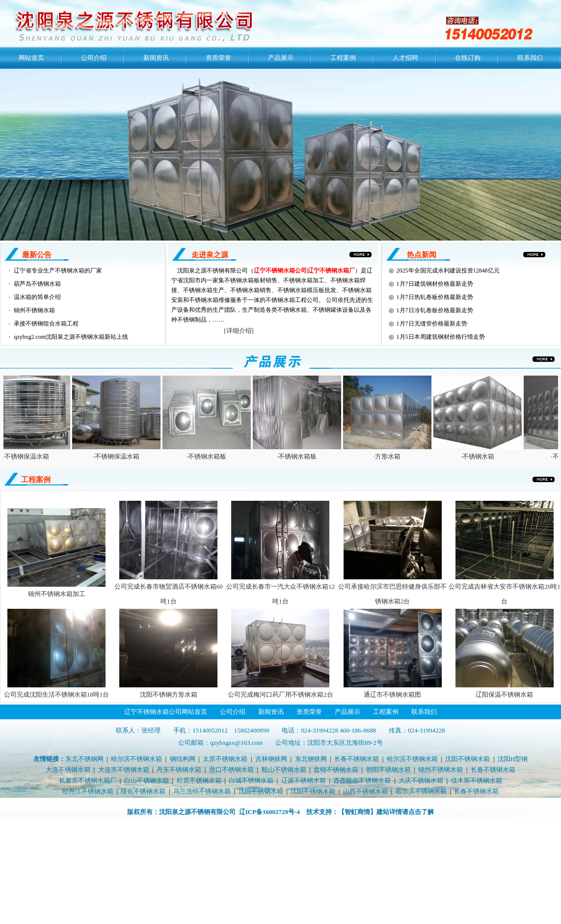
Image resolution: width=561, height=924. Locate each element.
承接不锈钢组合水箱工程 (46, 324)
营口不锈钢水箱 (231, 770)
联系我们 (530, 58)
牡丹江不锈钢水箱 (88, 791)
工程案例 (343, 58)
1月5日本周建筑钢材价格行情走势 (441, 337)
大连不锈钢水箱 (68, 770)
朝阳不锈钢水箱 (388, 770)
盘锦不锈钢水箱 (336, 770)
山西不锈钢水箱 (365, 791)
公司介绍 (94, 58)
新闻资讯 (156, 58)
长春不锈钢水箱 (357, 759)
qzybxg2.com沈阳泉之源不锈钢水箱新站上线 (71, 337)
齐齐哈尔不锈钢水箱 (362, 780)
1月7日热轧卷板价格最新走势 (435, 297)
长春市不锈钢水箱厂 (88, 780)
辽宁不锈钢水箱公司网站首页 (166, 712)
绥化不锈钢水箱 (143, 791)
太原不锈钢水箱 (225, 759)
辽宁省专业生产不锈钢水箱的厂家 (58, 271)
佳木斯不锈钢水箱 (477, 780)
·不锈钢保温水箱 (29, 456)
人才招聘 (405, 58)
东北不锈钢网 (84, 759)
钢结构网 (183, 759)
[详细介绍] (239, 331)
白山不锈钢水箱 (147, 780)
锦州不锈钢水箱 (34, 310)
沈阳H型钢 (513, 759)
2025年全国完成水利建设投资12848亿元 (448, 271)
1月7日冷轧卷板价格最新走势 (435, 310)
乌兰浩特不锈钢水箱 (202, 791)
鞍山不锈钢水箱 (284, 770)
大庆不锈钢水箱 (421, 780)
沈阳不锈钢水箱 (467, 759)
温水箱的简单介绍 (37, 297)
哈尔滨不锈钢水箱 (136, 759)
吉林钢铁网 (271, 759)
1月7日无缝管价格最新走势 (432, 324)
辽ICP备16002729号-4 (269, 812)
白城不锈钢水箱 (251, 780)
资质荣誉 (218, 58)
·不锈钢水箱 (481, 456)
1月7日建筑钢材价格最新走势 (435, 284)
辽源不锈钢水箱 (304, 780)
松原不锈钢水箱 (199, 780)
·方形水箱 (390, 456)
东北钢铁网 (311, 759)
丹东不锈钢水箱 (179, 770)
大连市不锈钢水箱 (124, 770)
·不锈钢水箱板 (210, 456)
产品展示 (281, 58)
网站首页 (31, 58)
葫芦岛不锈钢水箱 (37, 284)
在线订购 (468, 58)
